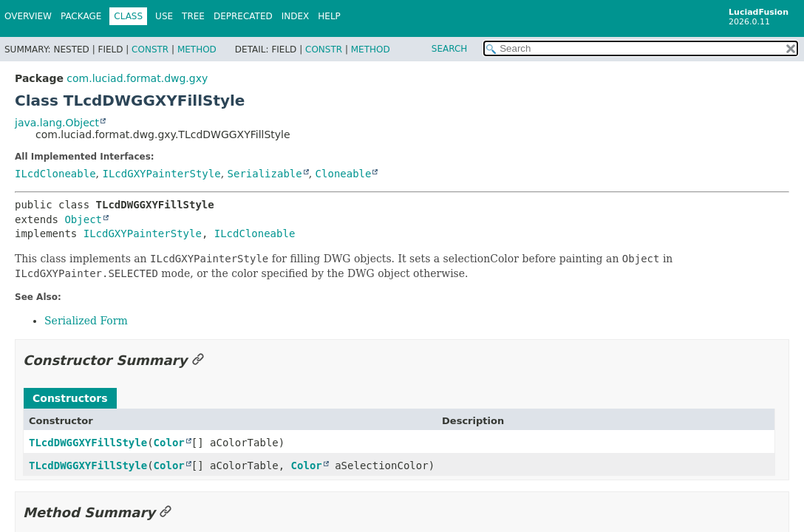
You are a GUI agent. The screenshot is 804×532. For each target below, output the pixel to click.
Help (329, 16)
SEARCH (450, 49)
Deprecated (243, 16)
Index (296, 16)
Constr (150, 50)
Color (169, 443)
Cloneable (344, 174)
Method (197, 50)
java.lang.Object (57, 123)
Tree (193, 16)
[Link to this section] (198, 360)
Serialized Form (86, 321)
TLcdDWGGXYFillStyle (88, 443)
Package (81, 16)
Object (83, 219)
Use (164, 16)
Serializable (265, 174)
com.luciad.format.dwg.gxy (137, 78)
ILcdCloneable (55, 174)
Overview (28, 16)
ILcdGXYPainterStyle (161, 174)
